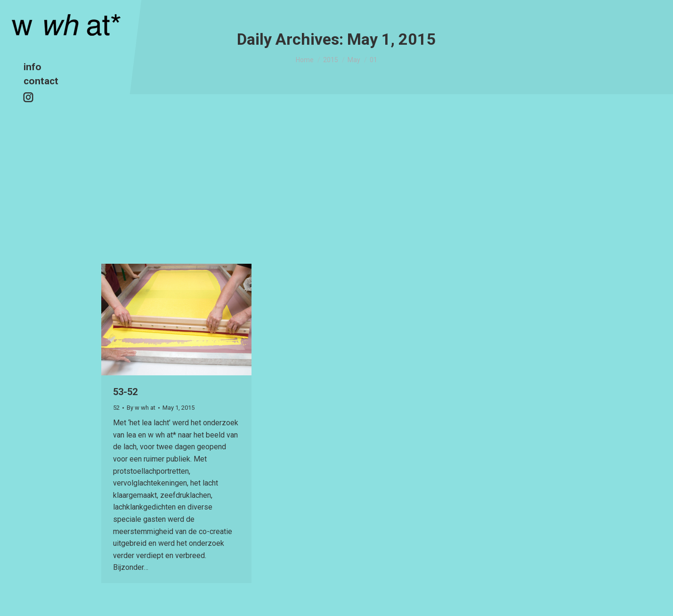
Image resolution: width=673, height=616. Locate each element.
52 (116, 408)
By (141, 408)
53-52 (125, 392)
